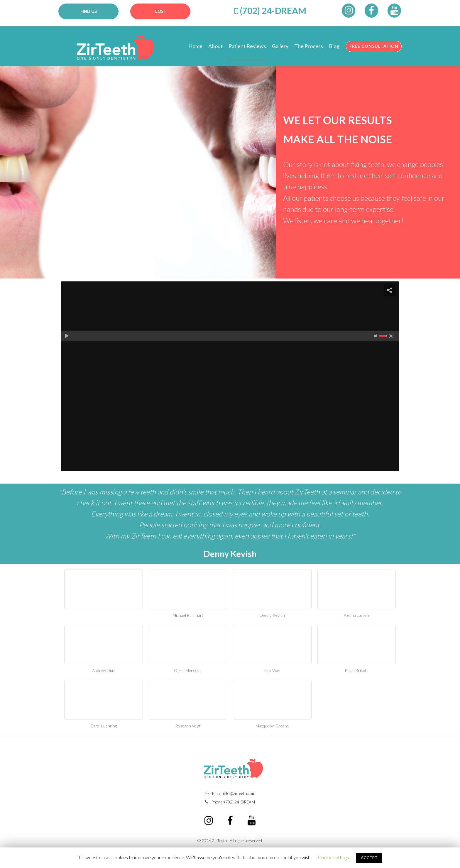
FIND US (88, 11)
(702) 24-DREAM (273, 11)
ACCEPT (369, 858)
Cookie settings (333, 857)
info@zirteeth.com (239, 797)
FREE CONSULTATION (372, 47)
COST (160, 11)
